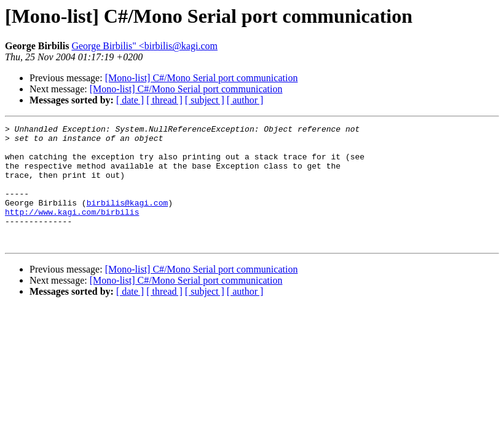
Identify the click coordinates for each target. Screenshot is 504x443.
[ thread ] (164, 100)
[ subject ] (205, 100)
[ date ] (130, 100)
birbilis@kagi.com (128, 219)
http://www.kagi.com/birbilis (72, 230)
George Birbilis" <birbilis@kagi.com (144, 46)
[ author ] (245, 100)
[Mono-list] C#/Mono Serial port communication (202, 78)
